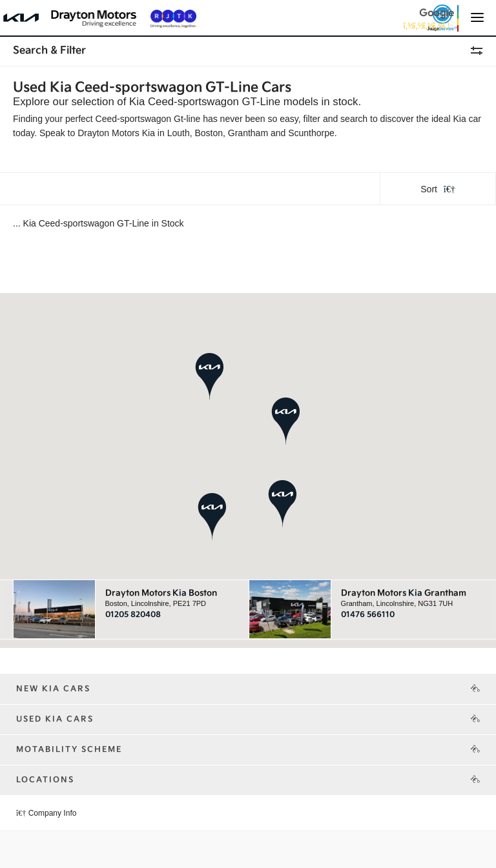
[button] (286, 421)
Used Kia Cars (55, 719)
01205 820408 (133, 615)
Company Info (46, 813)
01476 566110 (368, 615)
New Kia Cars (53, 689)
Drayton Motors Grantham (404, 593)
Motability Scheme (69, 750)
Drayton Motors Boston (161, 593)
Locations (45, 780)
